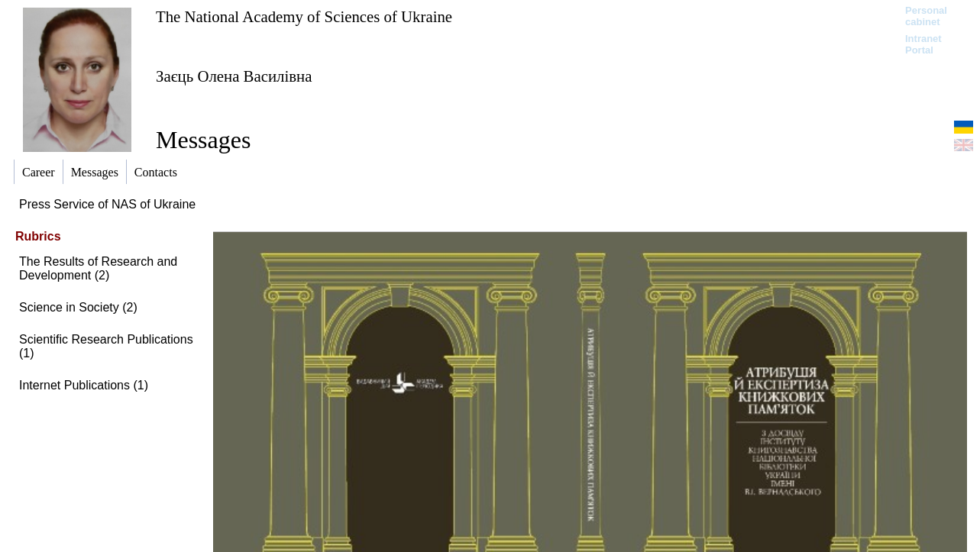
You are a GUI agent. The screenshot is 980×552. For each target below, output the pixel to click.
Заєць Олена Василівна (234, 76)
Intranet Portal (923, 44)
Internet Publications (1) (84, 385)
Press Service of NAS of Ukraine (107, 204)
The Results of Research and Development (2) (98, 268)
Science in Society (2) (78, 307)
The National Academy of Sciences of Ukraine (304, 16)
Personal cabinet (926, 16)
